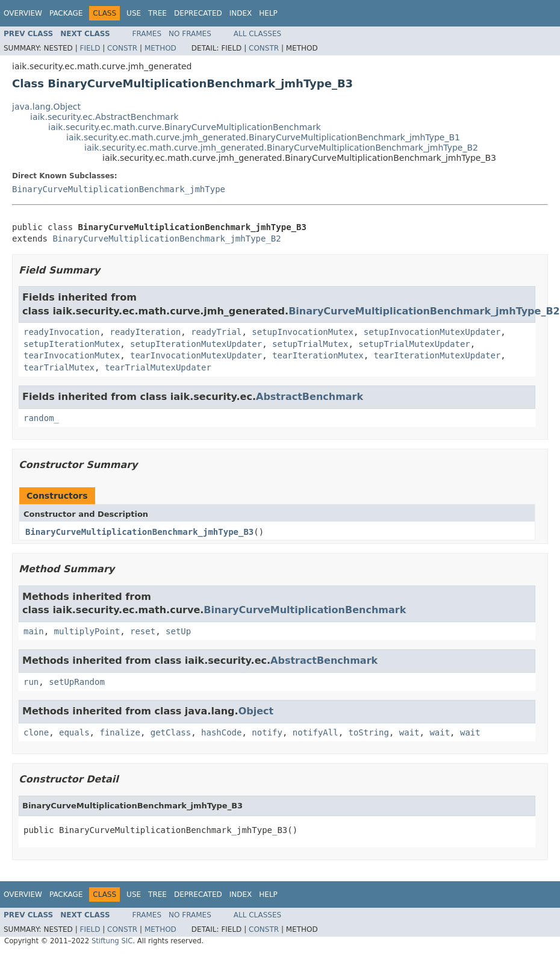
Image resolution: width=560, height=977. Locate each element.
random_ (41, 418)
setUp (178, 631)
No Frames (190, 34)
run (31, 682)
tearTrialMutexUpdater (158, 367)
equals (74, 732)
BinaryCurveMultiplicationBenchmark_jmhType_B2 (166, 239)
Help (268, 13)
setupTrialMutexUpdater (414, 344)
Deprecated (198, 13)
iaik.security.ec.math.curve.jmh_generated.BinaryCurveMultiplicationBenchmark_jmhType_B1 (263, 137)
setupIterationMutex (72, 344)
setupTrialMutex (310, 344)
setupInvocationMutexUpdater (432, 332)
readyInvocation (61, 332)
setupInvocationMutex (303, 332)
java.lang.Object (46, 107)
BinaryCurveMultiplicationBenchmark (305, 610)
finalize (120, 732)
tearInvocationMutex (72, 355)
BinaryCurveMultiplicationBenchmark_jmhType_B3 (139, 532)
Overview (23, 13)
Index (241, 13)
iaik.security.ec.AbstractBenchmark (104, 117)
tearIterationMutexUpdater (437, 355)
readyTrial (216, 332)
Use (134, 13)
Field (90, 48)
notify (267, 732)
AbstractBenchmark (310, 397)
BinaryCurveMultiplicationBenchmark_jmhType (119, 189)
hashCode (221, 732)
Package (66, 13)
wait (409, 732)
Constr (122, 48)
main (34, 631)
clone (36, 732)
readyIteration (145, 332)
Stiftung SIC (112, 941)
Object (256, 711)
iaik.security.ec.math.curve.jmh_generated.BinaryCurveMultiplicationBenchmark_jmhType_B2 (281, 148)
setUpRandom (77, 682)
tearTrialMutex (59, 367)
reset (143, 631)
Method (160, 48)
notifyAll (316, 732)
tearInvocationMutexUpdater (196, 355)
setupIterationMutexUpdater (196, 344)
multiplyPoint (87, 631)
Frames (147, 34)
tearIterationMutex (318, 355)
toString (369, 732)
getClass (171, 732)
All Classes (257, 34)
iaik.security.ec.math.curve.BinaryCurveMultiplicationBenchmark (185, 127)
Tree (157, 13)
